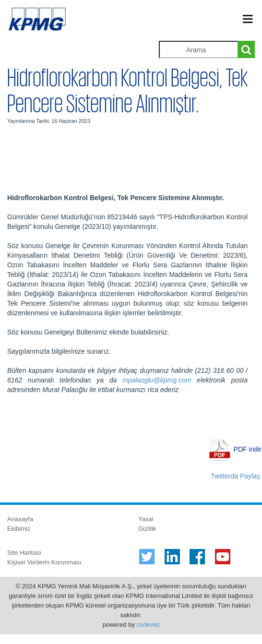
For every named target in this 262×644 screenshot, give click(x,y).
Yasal (146, 519)
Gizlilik (147, 529)
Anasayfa (20, 519)
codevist (148, 625)
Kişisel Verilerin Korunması (44, 562)
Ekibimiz (19, 529)
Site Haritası (24, 553)
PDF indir (248, 449)
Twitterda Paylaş (235, 476)
